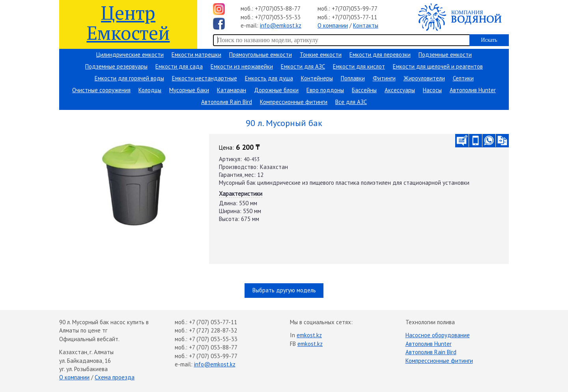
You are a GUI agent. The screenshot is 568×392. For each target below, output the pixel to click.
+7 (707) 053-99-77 (213, 356)
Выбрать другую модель (284, 290)
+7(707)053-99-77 (355, 8)
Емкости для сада (179, 66)
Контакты (366, 25)
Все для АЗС (351, 102)
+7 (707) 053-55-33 (213, 339)
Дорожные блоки (276, 90)
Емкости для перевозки (380, 55)
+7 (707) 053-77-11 (213, 322)
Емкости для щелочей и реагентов (438, 66)
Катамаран (232, 90)
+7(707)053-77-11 (354, 17)
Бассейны (364, 90)
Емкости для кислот (359, 66)
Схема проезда (115, 377)
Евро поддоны (325, 90)
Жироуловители (424, 78)
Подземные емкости (445, 55)
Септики (463, 78)
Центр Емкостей (128, 22)
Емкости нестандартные (205, 78)
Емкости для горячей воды (129, 78)
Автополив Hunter (473, 90)
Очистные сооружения (101, 90)
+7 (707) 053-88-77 (213, 347)
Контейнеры (317, 78)
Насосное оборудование (438, 335)
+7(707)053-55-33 (278, 17)
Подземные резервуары (116, 66)
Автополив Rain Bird (227, 102)
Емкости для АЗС (303, 66)
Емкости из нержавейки (242, 66)
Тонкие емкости (321, 55)
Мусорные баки (189, 90)
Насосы (432, 90)
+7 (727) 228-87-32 (213, 330)
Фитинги (384, 78)
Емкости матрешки (196, 55)
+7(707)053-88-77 (278, 8)
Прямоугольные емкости (261, 55)
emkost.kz (309, 335)
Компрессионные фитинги (294, 102)
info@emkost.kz (281, 25)
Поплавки (353, 78)
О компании (333, 25)
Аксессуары (400, 90)
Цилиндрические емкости (130, 55)
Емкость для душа (269, 78)
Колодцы (150, 90)
